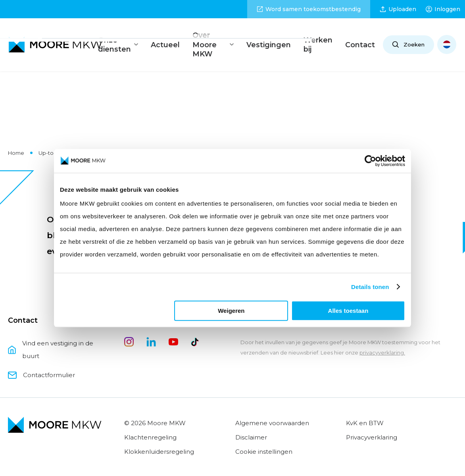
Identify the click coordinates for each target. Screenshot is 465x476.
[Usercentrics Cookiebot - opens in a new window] (370, 161)
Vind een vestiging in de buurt (51, 333)
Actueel (167, 36)
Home (16, 137)
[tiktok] (196, 328)
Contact (361, 36)
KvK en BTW (365, 407)
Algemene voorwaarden (272, 407)
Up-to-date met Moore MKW (76, 137)
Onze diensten (120, 36)
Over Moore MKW (218, 36)
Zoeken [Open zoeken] (408, 37)
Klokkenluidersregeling (159, 435)
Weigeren (231, 311)
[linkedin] (151, 328)
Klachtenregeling (150, 421)
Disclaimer (251, 421)
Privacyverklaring (372, 421)
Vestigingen (275, 36)
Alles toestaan (348, 311)
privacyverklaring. (382, 336)
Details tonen (370, 287)
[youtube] (173, 328)
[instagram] (129, 328)
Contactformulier (41, 359)
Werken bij (321, 36)
